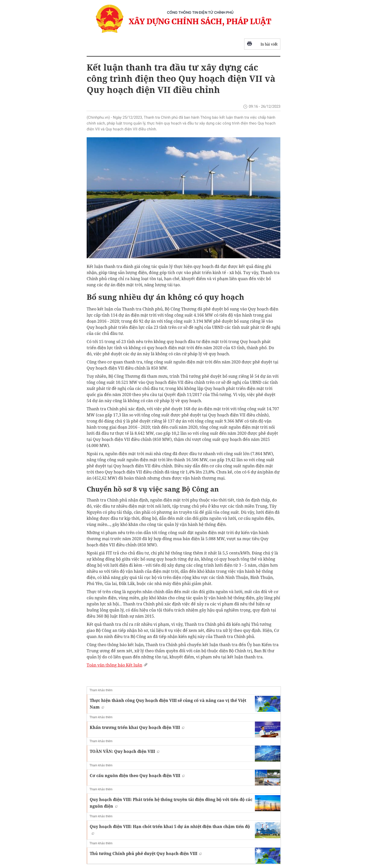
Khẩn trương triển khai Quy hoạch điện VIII (137, 727)
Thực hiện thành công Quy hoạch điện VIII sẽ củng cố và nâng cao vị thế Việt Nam (168, 704)
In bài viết (262, 44)
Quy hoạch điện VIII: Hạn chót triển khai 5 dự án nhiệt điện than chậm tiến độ (170, 829)
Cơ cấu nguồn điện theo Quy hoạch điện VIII (137, 776)
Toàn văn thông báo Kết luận (118, 665)
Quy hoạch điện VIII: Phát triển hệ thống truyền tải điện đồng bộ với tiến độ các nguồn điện (171, 803)
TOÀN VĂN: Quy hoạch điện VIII (124, 751)
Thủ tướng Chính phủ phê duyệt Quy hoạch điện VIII (146, 853)
